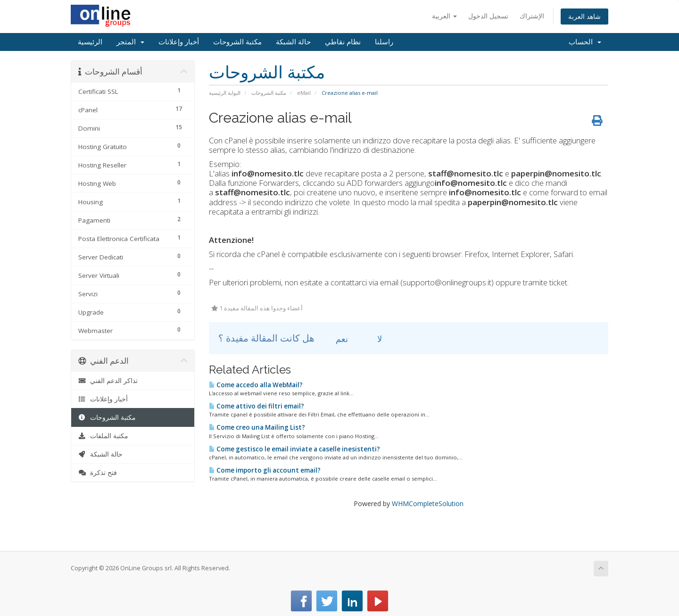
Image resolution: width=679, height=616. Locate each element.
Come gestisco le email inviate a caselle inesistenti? (294, 449)
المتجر (130, 42)
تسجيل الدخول (488, 16)
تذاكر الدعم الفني (108, 381)
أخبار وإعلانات (179, 42)
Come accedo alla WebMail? (256, 385)
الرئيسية (90, 42)
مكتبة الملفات (103, 436)
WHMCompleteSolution (428, 504)
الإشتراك (532, 16)
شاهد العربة (584, 16)
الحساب (585, 42)
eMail (304, 93)
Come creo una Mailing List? (257, 427)
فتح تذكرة (98, 473)
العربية (444, 16)
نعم (336, 339)
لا (374, 339)
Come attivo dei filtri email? (257, 406)
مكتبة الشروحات (237, 42)
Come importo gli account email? (265, 470)
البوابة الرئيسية (225, 93)
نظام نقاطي (343, 42)
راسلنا (384, 42)
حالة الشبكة (293, 42)
